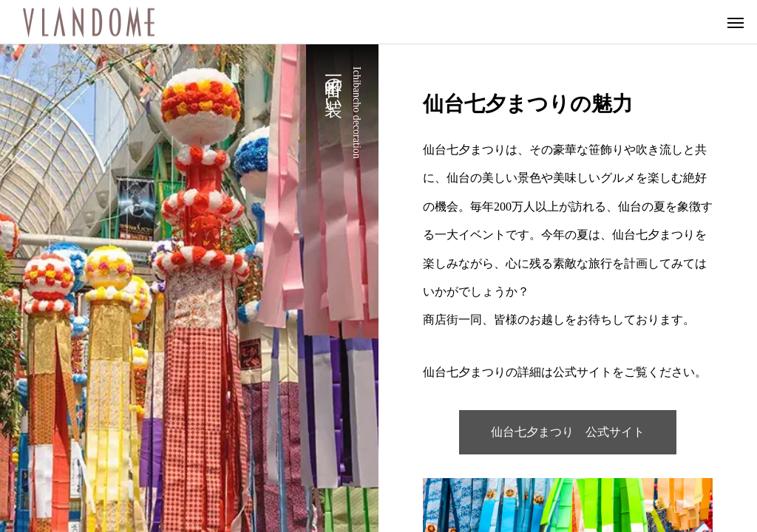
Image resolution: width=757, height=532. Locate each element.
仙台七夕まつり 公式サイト (568, 432)
